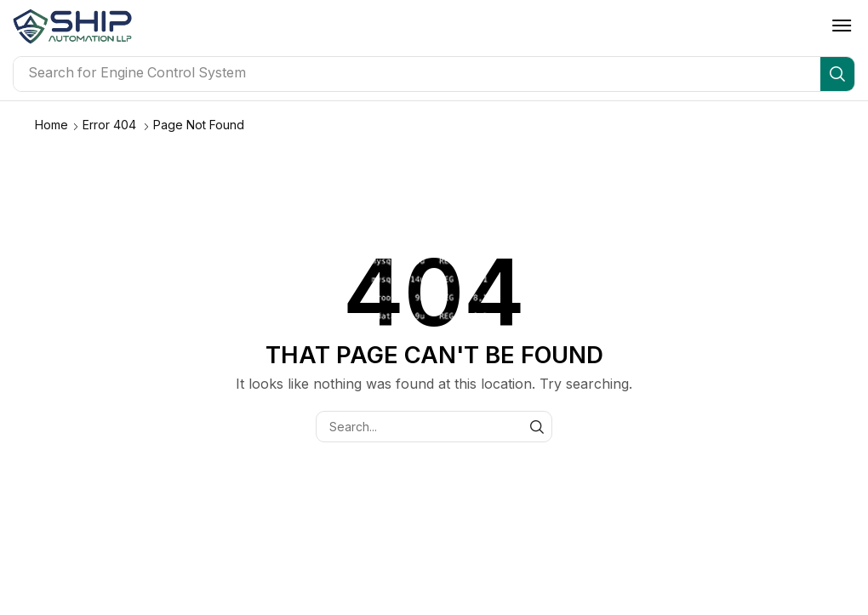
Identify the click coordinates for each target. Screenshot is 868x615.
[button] (842, 26)
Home (51, 125)
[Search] (837, 74)
